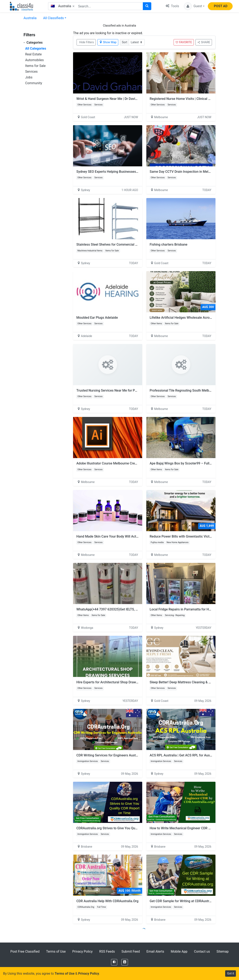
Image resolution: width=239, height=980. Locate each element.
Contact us (202, 951)
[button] (194, 6)
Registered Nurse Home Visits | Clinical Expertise (186, 99)
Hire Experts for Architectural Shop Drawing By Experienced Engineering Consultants (139, 682)
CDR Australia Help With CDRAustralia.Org (107, 901)
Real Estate (33, 54)
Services (31, 72)
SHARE (204, 42)
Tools (172, 6)
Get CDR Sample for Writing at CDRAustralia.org (187, 901)
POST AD (221, 6)
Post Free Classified (25, 951)
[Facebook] (114, 962)
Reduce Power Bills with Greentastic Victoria (182, 536)
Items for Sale (35, 66)
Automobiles (34, 60)
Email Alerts (155, 951)
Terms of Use (56, 951)
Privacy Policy (82, 951)
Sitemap (223, 951)
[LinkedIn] (125, 962)
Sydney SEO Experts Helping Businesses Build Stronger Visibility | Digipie (130, 172)
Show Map (108, 42)
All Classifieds (53, 18)
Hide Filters (87, 42)
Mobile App (179, 951)
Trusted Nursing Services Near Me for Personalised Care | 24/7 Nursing (129, 390)
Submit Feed (131, 951)
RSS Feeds (107, 951)
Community (34, 83)
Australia (30, 18)
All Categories (36, 48)
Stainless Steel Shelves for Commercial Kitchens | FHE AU (119, 244)
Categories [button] (33, 43)
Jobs (29, 77)
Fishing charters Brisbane (169, 244)
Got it (231, 973)
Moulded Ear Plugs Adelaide (97, 318)
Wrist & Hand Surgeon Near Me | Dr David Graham (113, 99)
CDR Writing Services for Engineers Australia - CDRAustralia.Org (123, 755)
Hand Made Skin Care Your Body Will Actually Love (114, 536)
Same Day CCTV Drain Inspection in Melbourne (184, 172)
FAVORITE (184, 42)
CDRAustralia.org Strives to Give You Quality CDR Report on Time (126, 828)
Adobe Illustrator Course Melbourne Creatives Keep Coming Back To (127, 463)
